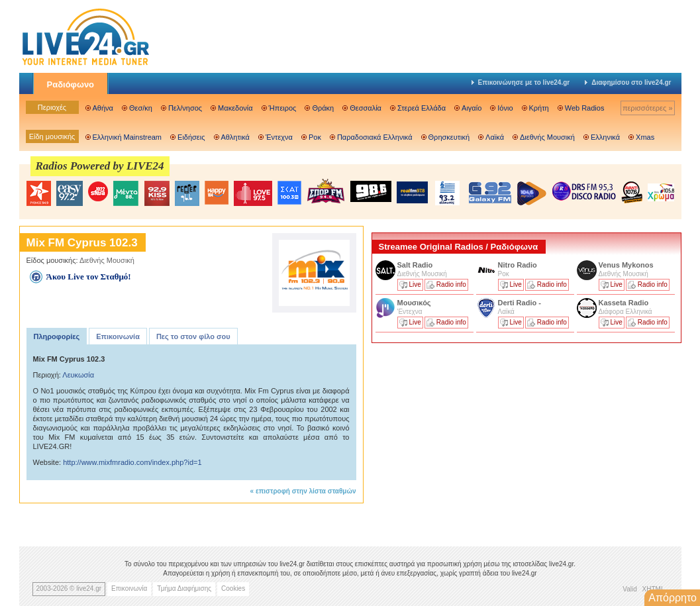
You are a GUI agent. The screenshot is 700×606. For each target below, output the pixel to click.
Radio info (451, 284)
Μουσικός (414, 303)
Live (415, 284)
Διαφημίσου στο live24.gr (628, 82)
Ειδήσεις (191, 137)
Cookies (233, 588)
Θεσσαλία (366, 108)
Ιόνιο (505, 108)
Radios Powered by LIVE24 (100, 166)
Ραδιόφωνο (71, 84)
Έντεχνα (279, 137)
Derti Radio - (520, 303)
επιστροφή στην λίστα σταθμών (306, 491)
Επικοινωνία (118, 336)
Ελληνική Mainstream (127, 137)
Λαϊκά (495, 137)
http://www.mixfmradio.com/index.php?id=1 (132, 462)
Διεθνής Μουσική (547, 137)
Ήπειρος (283, 108)
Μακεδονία (235, 108)
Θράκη (323, 108)
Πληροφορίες (57, 336)
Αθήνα (103, 108)
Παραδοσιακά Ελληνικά (375, 137)
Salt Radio (416, 265)
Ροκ (315, 137)
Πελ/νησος (185, 108)
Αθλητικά (235, 137)
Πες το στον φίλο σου (193, 336)
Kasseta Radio (625, 303)
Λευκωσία (78, 375)
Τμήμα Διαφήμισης (184, 588)
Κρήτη (539, 108)
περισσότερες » (648, 108)
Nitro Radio (518, 265)
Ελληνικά (605, 137)
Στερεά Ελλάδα (422, 108)
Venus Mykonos (627, 265)
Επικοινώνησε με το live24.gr (521, 82)
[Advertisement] (471, 439)
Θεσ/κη (141, 108)
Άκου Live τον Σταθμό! (89, 277)
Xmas (645, 137)
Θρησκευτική (449, 137)
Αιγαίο (472, 108)
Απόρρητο (673, 598)
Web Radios (585, 108)
